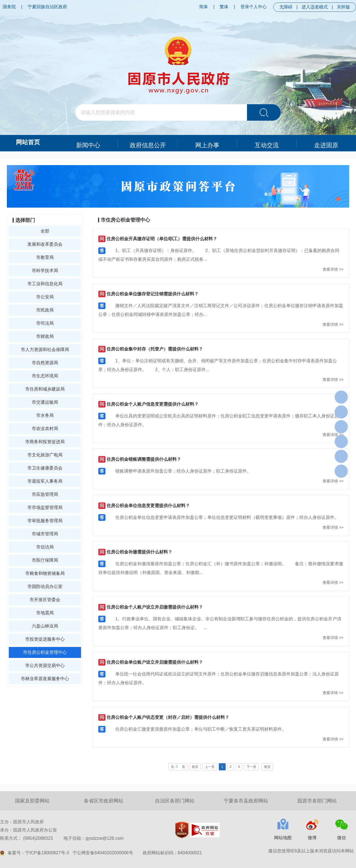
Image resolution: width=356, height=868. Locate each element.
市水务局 (45, 415)
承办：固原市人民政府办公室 (28, 830)
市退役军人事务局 (45, 481)
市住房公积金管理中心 (45, 652)
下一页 (251, 767)
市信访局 (45, 547)
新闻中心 (88, 143)
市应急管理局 (45, 494)
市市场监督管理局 (45, 507)
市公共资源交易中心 (45, 665)
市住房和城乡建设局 (45, 389)
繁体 (224, 7)
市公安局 (45, 297)
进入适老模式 (315, 7)
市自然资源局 (45, 363)
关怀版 (343, 7)
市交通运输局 (45, 402)
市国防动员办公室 (45, 586)
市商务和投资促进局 (45, 442)
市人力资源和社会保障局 (45, 350)
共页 (178, 767)
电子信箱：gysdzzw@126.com (94, 838)
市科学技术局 (45, 271)
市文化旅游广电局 (45, 455)
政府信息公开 (148, 143)
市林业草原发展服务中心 (45, 679)
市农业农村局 (45, 429)
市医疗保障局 (45, 560)
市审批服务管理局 (45, 521)
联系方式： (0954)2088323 (62, 838)
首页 (195, 767)
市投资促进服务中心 (45, 639)
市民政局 (45, 310)
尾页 (267, 767)
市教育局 (45, 257)
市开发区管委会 (45, 600)
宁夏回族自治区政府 (47, 7)
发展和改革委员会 (45, 244)
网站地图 (283, 838)
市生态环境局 (45, 376)
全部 (45, 231)
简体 (203, 7)
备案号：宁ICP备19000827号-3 (38, 853)
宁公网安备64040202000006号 (103, 853)
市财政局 (45, 336)
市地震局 (45, 613)
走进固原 (326, 143)
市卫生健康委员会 (45, 468)
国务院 (9, 7)
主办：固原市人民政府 (22, 822)
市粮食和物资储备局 (45, 573)
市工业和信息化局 (45, 284)
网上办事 (207, 143)
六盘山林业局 (45, 626)
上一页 (210, 767)
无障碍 (286, 7)
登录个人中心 (254, 7)
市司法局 (45, 323)
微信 (341, 838)
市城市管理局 (45, 534)
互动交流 (267, 143)
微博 (312, 838)
